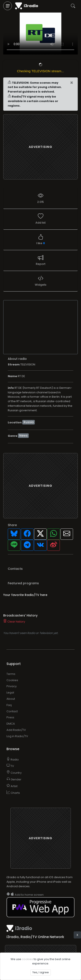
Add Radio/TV (16, 730)
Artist (12, 786)
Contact (12, 711)
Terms (11, 674)
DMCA (11, 724)
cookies (27, 959)
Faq (9, 705)
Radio (13, 760)
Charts (13, 793)
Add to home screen (25, 895)
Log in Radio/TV (17, 736)
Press (10, 717)
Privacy (12, 686)
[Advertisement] (42, 147)
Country (14, 773)
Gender (14, 779)
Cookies (12, 680)
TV (10, 766)
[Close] (72, 83)
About (11, 699)
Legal (10, 693)
